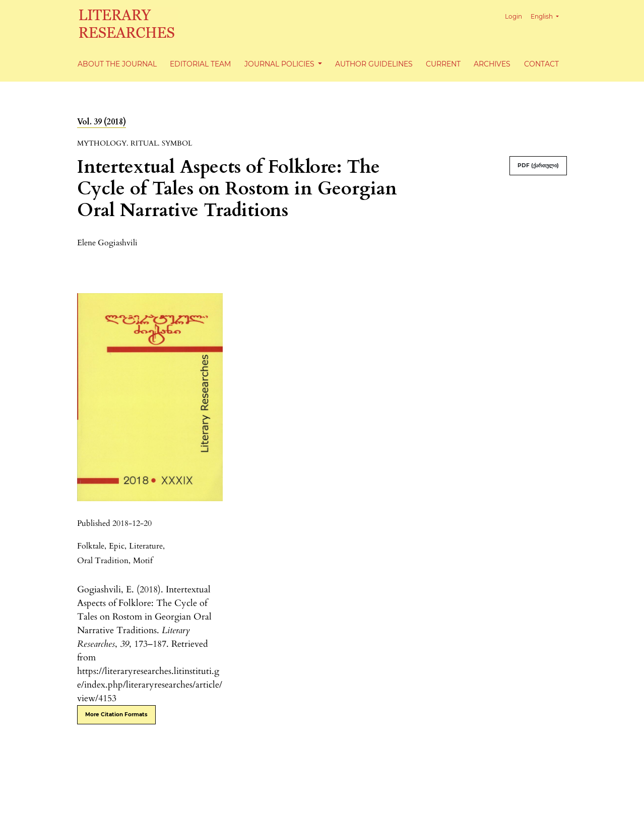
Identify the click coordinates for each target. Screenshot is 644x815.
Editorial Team (200, 64)
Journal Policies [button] (280, 64)
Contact (541, 64)
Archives (492, 64)
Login (513, 16)
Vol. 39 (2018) (102, 122)
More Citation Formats (116, 715)
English (549, 15)
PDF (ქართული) (538, 165)
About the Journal (117, 64)
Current (443, 64)
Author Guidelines (374, 64)
